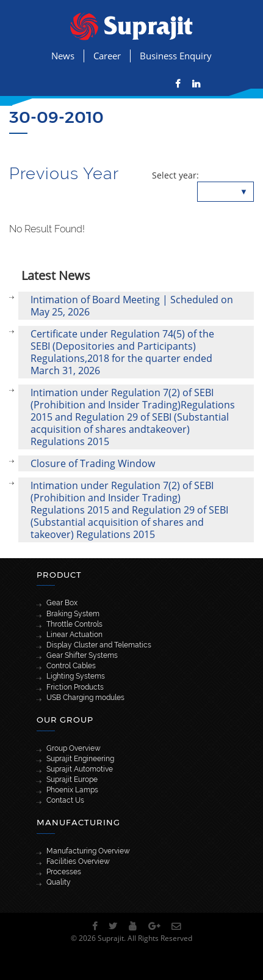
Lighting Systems (76, 676)
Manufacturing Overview (88, 851)
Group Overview (74, 748)
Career (107, 56)
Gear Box (62, 603)
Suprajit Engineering (80, 759)
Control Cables (71, 666)
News (63, 56)
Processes (64, 872)
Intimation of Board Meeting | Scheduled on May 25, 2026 (132, 306)
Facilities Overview (78, 861)
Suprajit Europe (72, 779)
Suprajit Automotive (80, 769)
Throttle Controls (74, 624)
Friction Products (75, 687)
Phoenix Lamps (72, 790)
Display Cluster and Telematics (99, 645)
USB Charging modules (85, 698)
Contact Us (65, 800)
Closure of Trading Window (93, 463)
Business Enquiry (176, 56)
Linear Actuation (74, 635)
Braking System (73, 614)
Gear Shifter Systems (82, 655)
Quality (59, 882)
